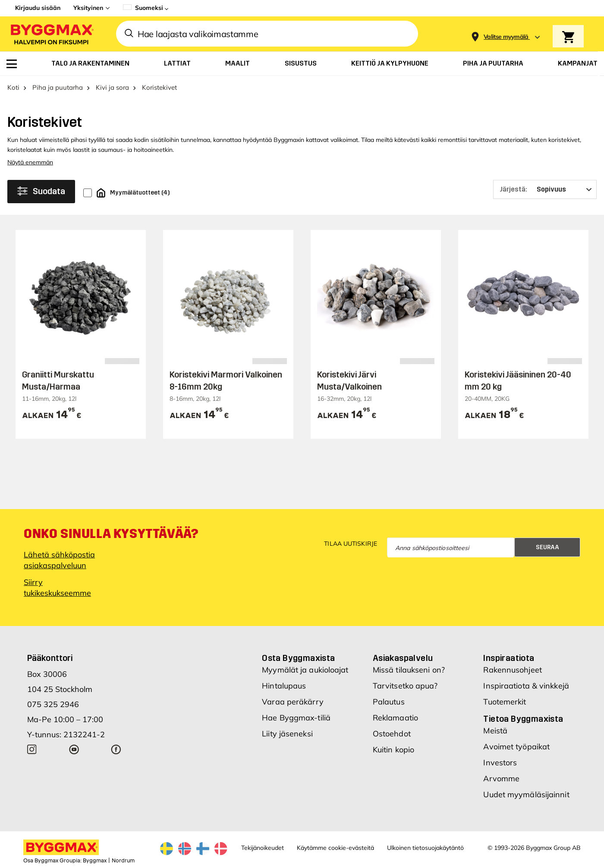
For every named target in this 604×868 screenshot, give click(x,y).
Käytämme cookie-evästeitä (335, 848)
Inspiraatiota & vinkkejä (526, 686)
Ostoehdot (392, 734)
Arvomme (501, 778)
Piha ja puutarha (58, 87)
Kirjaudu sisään (38, 8)
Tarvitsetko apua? (405, 686)
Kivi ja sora (112, 87)
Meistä (495, 731)
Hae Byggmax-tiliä (296, 718)
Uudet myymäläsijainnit (526, 794)
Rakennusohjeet (512, 670)
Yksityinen (88, 8)
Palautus (389, 702)
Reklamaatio (395, 718)
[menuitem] (12, 64)
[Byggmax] (51, 34)
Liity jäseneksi (287, 734)
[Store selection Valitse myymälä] (506, 37)
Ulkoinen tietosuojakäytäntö (425, 848)
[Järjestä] (545, 189)
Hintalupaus (284, 686)
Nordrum (123, 861)
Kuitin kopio (393, 750)
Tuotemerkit (505, 702)
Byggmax (95, 861)
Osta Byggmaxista (298, 658)
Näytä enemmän (30, 162)
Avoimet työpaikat (516, 747)
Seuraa (547, 547)
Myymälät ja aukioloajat (305, 670)
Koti (13, 87)
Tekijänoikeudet (263, 848)
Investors (500, 763)
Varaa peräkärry (293, 702)
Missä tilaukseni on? (409, 670)
